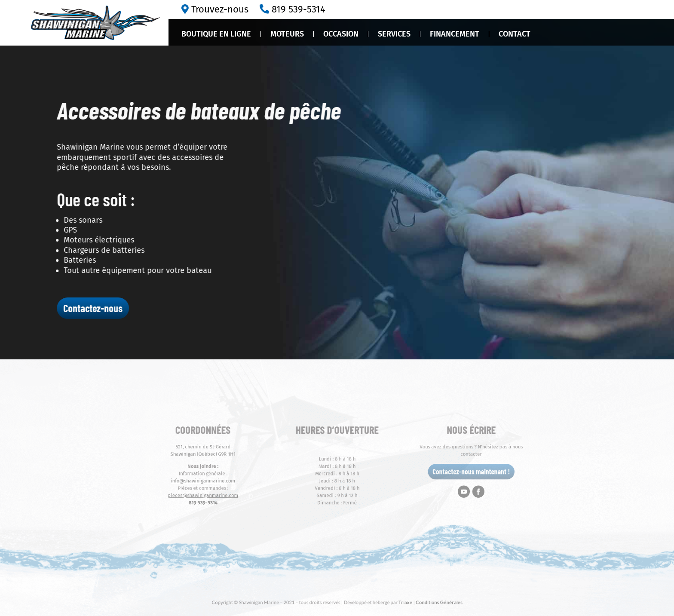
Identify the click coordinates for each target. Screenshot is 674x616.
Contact (515, 34)
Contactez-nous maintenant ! (440, 473)
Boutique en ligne (216, 34)
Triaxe (389, 602)
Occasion (341, 34)
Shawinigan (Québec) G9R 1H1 (235, 460)
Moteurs (287, 34)
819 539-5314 (299, 9)
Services (394, 34)
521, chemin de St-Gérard (234, 454)
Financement (455, 34)
